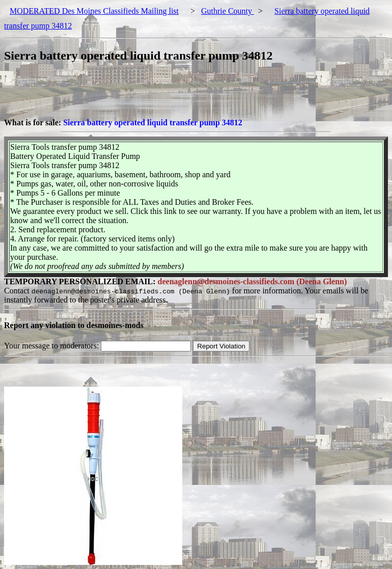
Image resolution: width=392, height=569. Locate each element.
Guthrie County (228, 11)
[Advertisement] (189, 95)
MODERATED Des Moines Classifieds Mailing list (94, 11)
